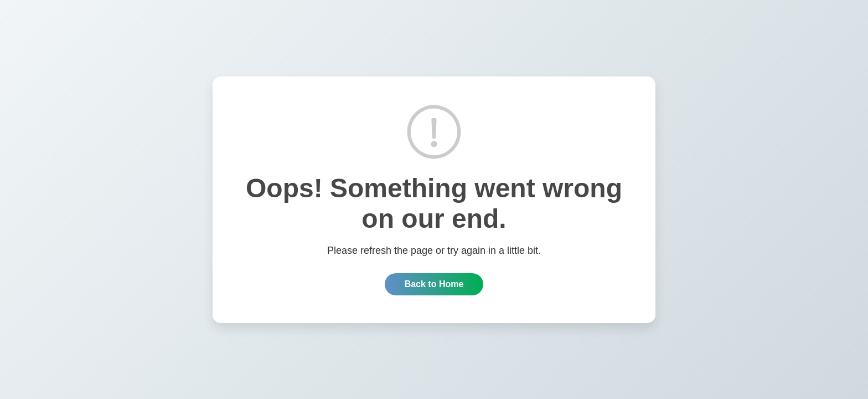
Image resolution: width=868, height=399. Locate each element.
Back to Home (434, 284)
